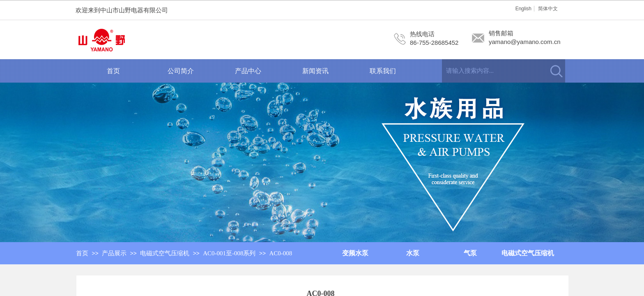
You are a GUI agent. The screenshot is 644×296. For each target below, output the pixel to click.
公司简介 (181, 71)
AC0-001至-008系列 (229, 253)
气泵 (470, 253)
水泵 (413, 253)
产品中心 (248, 71)
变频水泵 (355, 253)
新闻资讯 (315, 71)
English (523, 9)
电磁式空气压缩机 (528, 253)
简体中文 (548, 9)
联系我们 (383, 71)
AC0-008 (281, 253)
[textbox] (493, 71)
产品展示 (114, 253)
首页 (113, 71)
